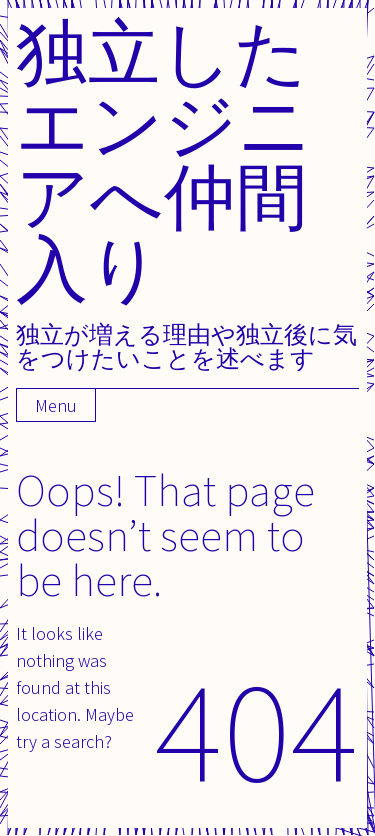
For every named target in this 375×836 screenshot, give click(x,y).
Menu (56, 405)
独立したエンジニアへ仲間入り (164, 159)
